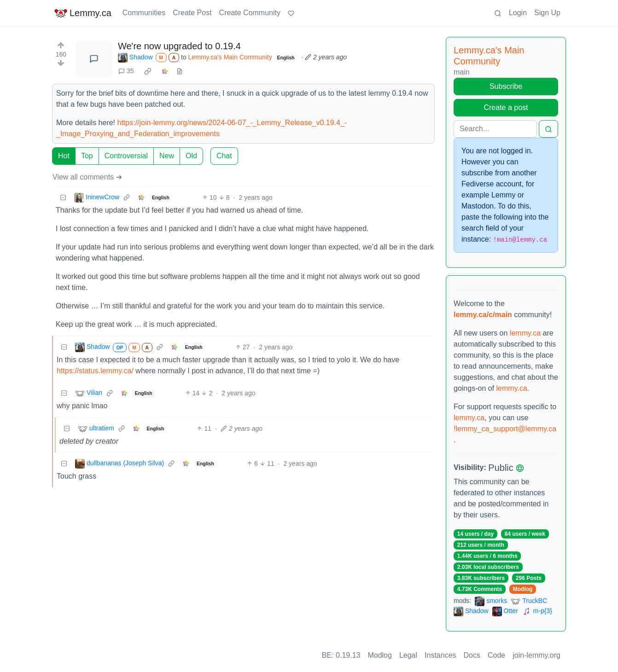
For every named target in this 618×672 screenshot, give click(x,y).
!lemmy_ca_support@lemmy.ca (505, 429)
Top (87, 156)
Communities (144, 13)
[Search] (495, 129)
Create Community (250, 13)
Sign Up (547, 13)
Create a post (506, 107)
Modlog (523, 589)
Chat (224, 156)
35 (126, 71)
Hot (64, 156)
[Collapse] (63, 198)
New (167, 156)
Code (496, 655)
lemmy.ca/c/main (483, 315)
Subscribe (506, 86)
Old (191, 156)
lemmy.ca (525, 333)
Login (518, 13)
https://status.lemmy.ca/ (95, 371)
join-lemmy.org (536, 655)
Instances (440, 655)
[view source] (180, 71)
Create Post (192, 13)
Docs (472, 655)
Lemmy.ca (83, 13)
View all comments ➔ (87, 177)
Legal (408, 655)
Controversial (126, 156)
